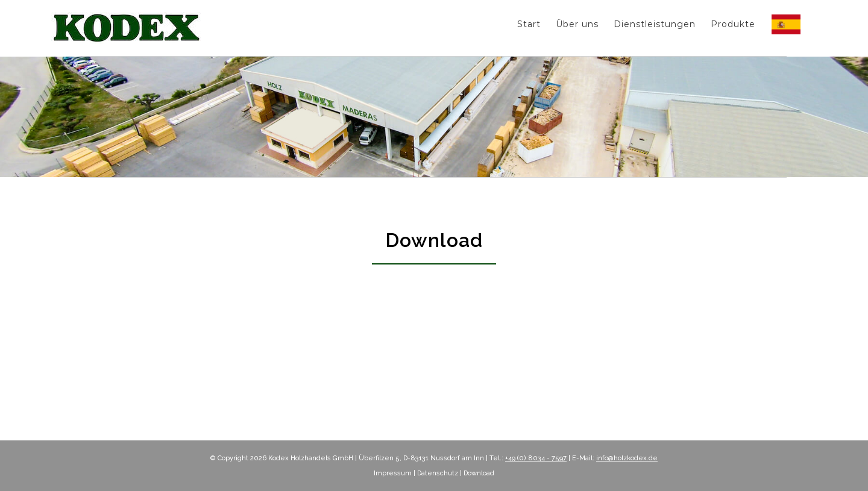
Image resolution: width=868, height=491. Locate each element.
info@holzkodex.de (627, 458)
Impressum (393, 473)
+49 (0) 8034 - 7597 (536, 458)
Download (479, 473)
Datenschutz (438, 473)
